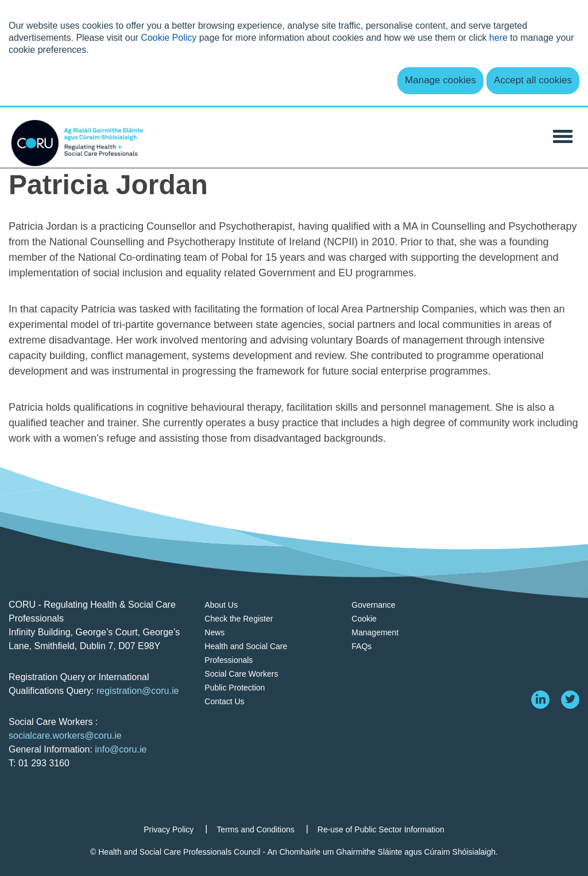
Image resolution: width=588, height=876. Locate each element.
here (498, 38)
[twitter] (570, 700)
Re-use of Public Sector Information (381, 829)
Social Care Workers (241, 674)
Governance (373, 605)
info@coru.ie (121, 749)
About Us (221, 605)
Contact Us (224, 701)
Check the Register (239, 619)
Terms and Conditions (255, 829)
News (214, 632)
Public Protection (235, 688)
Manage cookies (440, 80)
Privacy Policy (169, 829)
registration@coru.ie (138, 691)
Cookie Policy (169, 38)
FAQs (361, 646)
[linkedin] (540, 700)
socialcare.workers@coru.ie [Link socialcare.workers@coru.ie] (65, 736)
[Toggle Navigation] (563, 135)
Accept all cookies (533, 80)
